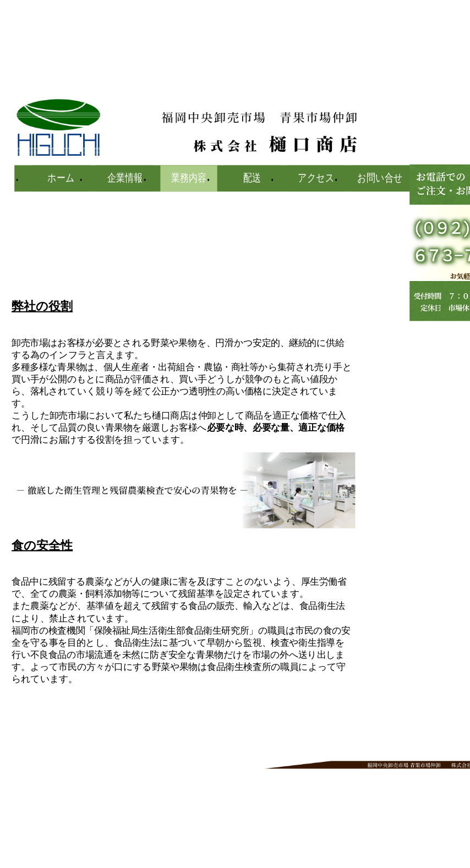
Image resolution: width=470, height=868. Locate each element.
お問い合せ (380, 178)
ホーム (61, 178)
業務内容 (189, 178)
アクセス (316, 178)
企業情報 (125, 178)
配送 (253, 178)
